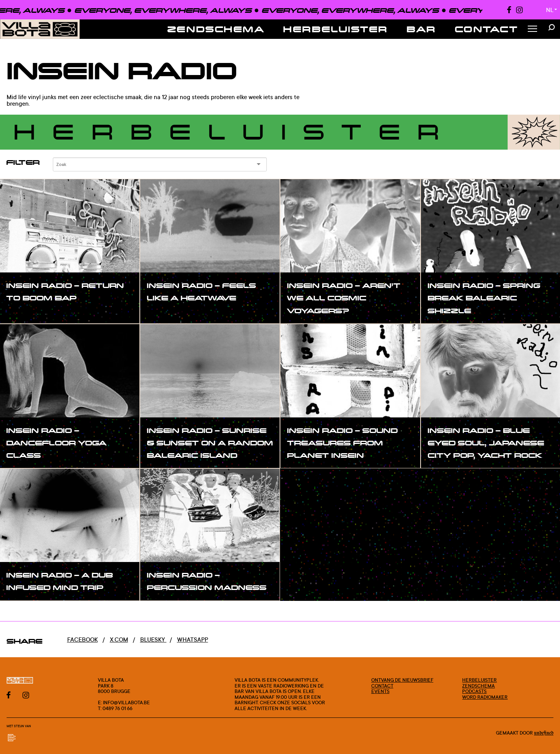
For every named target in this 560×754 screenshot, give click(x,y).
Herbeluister (336, 29)
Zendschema (216, 29)
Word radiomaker (485, 697)
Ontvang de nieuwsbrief (402, 680)
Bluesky (153, 640)
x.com (119, 640)
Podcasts (474, 691)
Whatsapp (193, 640)
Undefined (544, 733)
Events (380, 691)
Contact (487, 29)
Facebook (83, 640)
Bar (421, 29)
